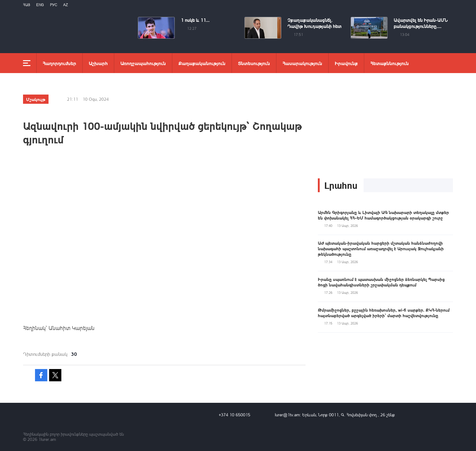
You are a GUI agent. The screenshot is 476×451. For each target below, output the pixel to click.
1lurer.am (47, 439)
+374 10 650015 (234, 415)
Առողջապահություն (143, 63)
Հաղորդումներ (59, 63)
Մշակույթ (36, 99)
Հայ (27, 5)
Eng (40, 5)
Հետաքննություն (390, 63)
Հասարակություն (302, 63)
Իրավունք (346, 63)
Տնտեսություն (254, 63)
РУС (54, 5)
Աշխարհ (98, 63)
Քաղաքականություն (202, 63)
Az (66, 5)
